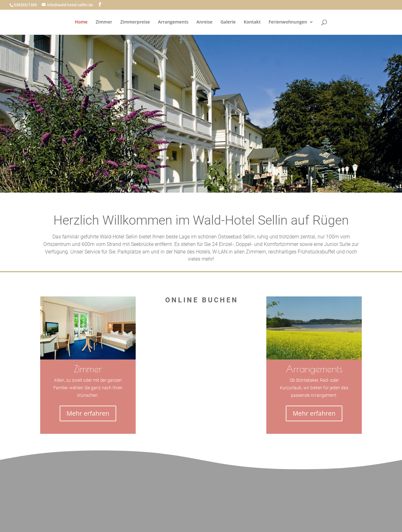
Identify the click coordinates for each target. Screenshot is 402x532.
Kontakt (252, 22)
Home (81, 22)
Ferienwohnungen (288, 22)
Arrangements (173, 22)
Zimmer (104, 22)
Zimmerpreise (135, 22)
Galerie (228, 22)
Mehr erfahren (88, 413)
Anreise (204, 22)
